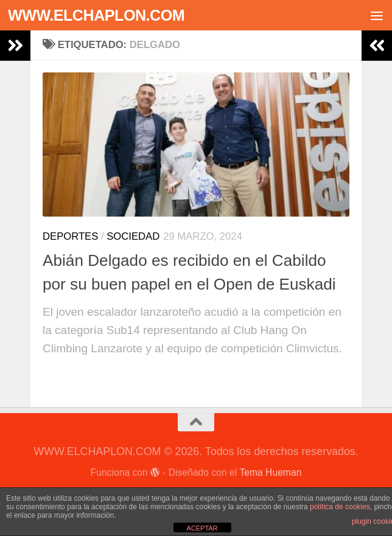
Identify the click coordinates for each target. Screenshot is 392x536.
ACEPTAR (202, 528)
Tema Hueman (270, 472)
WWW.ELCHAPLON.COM (96, 15)
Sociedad (133, 236)
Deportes (70, 236)
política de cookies (340, 507)
